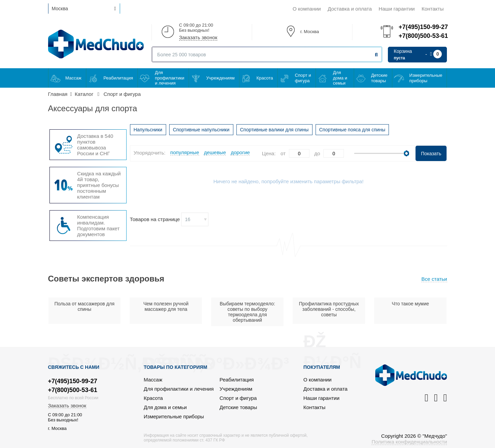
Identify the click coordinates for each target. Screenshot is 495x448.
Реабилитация (118, 78)
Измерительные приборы (426, 78)
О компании (307, 9)
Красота (265, 78)
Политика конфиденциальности (409, 442)
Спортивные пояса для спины (352, 130)
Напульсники (148, 130)
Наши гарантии (397, 9)
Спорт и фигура (303, 78)
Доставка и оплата (350, 9)
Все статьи (434, 279)
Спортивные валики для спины (274, 130)
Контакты (433, 9)
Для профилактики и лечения (170, 78)
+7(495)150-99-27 (423, 27)
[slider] (406, 153)
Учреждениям (220, 78)
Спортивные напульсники (201, 130)
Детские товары (379, 78)
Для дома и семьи (340, 78)
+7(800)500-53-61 (423, 36)
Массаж (74, 78)
